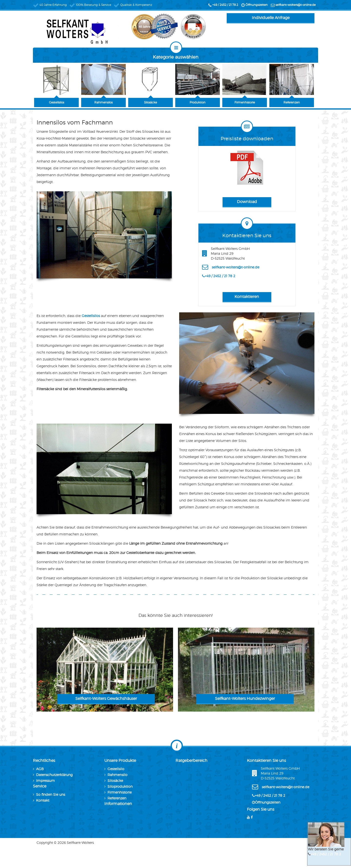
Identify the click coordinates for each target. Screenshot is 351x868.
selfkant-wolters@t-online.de (296, 5)
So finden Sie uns (51, 794)
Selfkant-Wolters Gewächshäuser (106, 699)
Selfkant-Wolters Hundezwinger (245, 699)
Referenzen (117, 798)
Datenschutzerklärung (54, 775)
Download (247, 202)
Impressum (45, 781)
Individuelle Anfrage (271, 18)
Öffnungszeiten (257, 5)
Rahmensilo (117, 775)
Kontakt (43, 800)
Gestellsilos (91, 316)
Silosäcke (115, 781)
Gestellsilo (116, 769)
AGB (40, 769)
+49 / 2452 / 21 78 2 (225, 5)
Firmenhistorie (120, 792)
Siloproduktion (120, 786)
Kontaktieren (247, 297)
